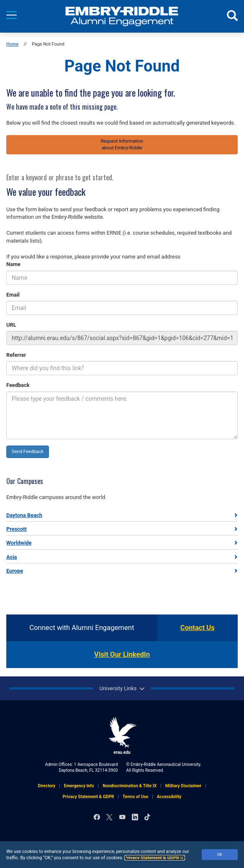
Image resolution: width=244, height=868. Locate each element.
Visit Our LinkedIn (122, 654)
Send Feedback (28, 452)
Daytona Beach (24, 515)
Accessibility (169, 797)
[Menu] (12, 15)
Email (13, 295)
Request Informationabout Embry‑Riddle (122, 145)
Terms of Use (135, 797)
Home (12, 44)
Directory (46, 786)
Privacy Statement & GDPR (155, 858)
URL (11, 325)
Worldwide (19, 543)
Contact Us (198, 628)
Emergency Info (79, 786)
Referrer (16, 355)
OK (220, 854)
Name (13, 264)
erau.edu (122, 736)
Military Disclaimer (184, 786)
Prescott (17, 529)
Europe (15, 571)
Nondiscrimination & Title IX (130, 786)
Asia (12, 557)
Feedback (18, 385)
